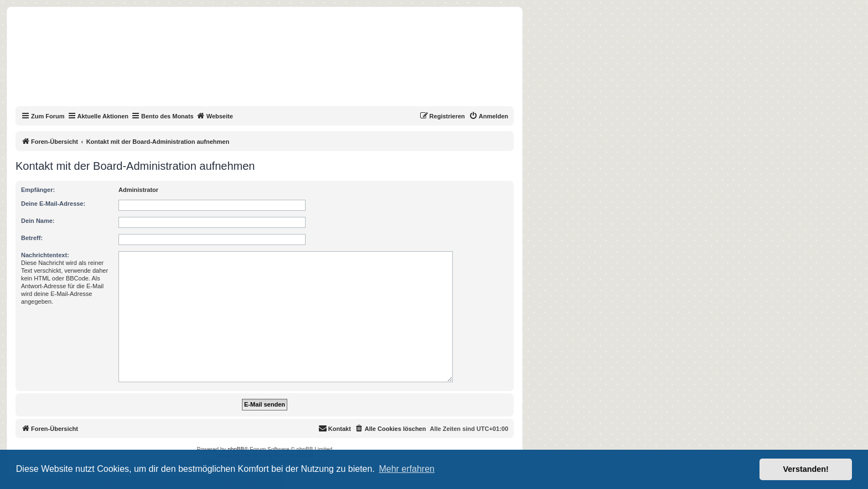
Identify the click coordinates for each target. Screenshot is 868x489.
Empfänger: (38, 190)
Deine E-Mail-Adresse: (53, 204)
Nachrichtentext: (45, 255)
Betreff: (32, 238)
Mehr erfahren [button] (407, 469)
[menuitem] (489, 116)
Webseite (215, 116)
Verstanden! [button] (806, 469)
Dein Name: (38, 221)
